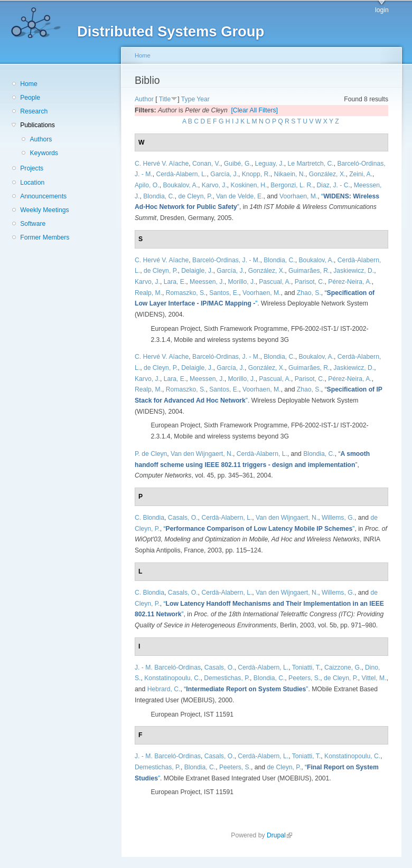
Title (165, 99)
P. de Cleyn (151, 454)
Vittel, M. (374, 678)
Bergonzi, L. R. (292, 185)
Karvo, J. (214, 185)
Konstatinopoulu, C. (172, 678)
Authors (41, 139)
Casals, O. (183, 518)
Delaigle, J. (197, 271)
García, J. (224, 174)
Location (32, 183)
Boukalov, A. (180, 185)
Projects (32, 168)
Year (203, 99)
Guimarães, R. (309, 271)
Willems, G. (338, 518)
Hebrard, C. (164, 689)
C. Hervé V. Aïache (162, 164)
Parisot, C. (310, 282)
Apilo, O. (147, 185)
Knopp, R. (256, 174)
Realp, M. (148, 293)
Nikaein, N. (290, 174)
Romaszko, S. (186, 293)
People (30, 98)
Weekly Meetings (44, 210)
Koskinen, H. (249, 185)
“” (259, 529)
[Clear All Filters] (254, 110)
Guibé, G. (238, 164)
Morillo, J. (241, 282)
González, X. (327, 174)
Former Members (45, 237)
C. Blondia (149, 518)
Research (34, 111)
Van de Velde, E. (240, 196)
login (382, 10)
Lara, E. (175, 282)
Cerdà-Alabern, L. (182, 174)
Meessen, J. (207, 282)
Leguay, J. (270, 164)
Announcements (43, 196)
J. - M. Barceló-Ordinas (168, 667)
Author (144, 99)
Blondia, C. (159, 196)
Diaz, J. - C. (333, 185)
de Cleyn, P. (195, 196)
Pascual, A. (275, 282)
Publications (38, 125)
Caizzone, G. (343, 667)
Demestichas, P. (227, 678)
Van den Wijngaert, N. (202, 454)
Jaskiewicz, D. (354, 271)
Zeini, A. (361, 174)
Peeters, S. (304, 678)
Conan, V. (206, 164)
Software (33, 224)
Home (29, 84)
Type (188, 99)
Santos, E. (224, 293)
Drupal (279, 835)
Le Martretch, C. (311, 164)
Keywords (44, 153)
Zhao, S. (309, 293)
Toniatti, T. (307, 667)
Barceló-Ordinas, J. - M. (226, 260)
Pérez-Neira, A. (350, 282)
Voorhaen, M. (298, 196)
